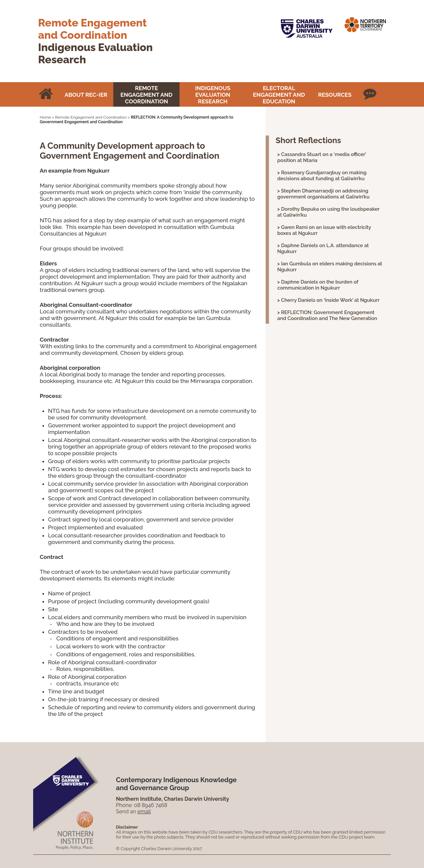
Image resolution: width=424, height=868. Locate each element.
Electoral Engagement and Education (279, 95)
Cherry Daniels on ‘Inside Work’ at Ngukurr (330, 300)
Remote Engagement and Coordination (147, 95)
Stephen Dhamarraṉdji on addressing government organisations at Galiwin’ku (323, 194)
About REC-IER (86, 95)
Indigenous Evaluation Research (213, 95)
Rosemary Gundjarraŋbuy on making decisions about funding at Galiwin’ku (322, 176)
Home (45, 117)
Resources (335, 95)
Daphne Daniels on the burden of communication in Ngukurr (318, 285)
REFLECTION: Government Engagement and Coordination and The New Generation (327, 315)
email (144, 812)
